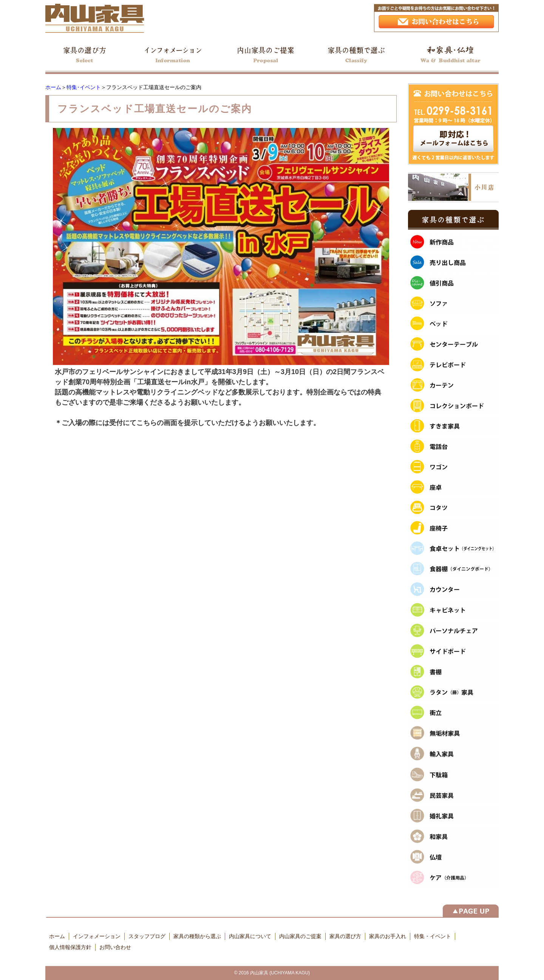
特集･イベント (84, 87)
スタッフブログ (147, 936)
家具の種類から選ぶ (197, 936)
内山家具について (250, 936)
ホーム (53, 87)
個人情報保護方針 (70, 947)
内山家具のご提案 (300, 936)
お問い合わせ (115, 947)
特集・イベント (433, 936)
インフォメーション (97, 936)
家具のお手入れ (388, 936)
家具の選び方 (345, 936)
